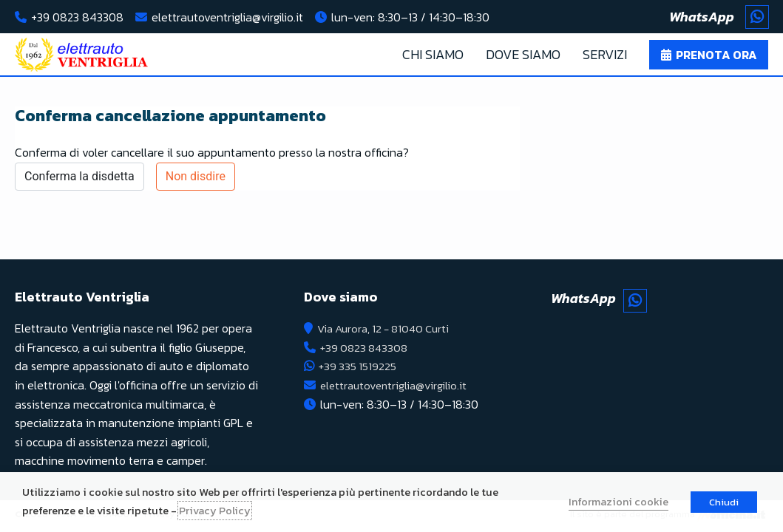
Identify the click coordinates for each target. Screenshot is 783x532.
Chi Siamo (433, 54)
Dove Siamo (523, 54)
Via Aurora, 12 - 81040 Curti (389, 328)
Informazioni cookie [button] (618, 502)
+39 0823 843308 (77, 17)
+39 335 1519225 (359, 366)
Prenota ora (716, 55)
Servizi (605, 54)
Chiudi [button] (724, 502)
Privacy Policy (215, 511)
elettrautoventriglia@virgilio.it (227, 17)
